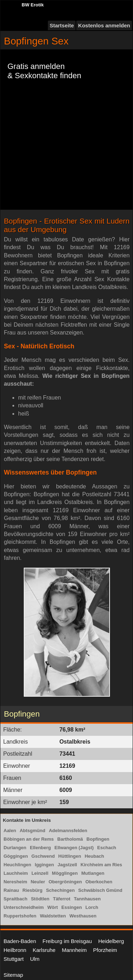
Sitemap (13, 975)
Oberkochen (99, 882)
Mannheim (74, 950)
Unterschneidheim (24, 907)
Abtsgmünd (32, 831)
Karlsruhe (44, 950)
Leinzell (40, 873)
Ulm (35, 959)
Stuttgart (14, 959)
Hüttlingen (70, 856)
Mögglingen (65, 873)
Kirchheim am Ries (101, 865)
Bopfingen (98, 839)
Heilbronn (15, 950)
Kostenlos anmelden (104, 25)
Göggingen (16, 856)
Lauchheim (16, 873)
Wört (52, 907)
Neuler (38, 882)
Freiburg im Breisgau (67, 941)
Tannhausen (87, 899)
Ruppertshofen (20, 916)
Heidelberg (111, 941)
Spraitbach (15, 899)
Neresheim (15, 882)
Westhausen (83, 916)
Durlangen (15, 848)
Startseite (62, 25)
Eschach (107, 848)
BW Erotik (33, 5)
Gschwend (43, 856)
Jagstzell (67, 865)
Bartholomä (70, 839)
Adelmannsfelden (68, 831)
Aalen (10, 831)
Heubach (95, 856)
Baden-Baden (20, 941)
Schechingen (60, 890)
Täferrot (62, 899)
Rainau (11, 890)
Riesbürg (32, 890)
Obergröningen (65, 882)
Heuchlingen (17, 865)
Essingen (72, 907)
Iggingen (44, 865)
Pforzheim (105, 950)
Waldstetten (53, 916)
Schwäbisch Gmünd (100, 890)
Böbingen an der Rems (29, 839)
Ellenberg (40, 848)
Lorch (92, 907)
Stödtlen (40, 899)
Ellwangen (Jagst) (74, 848)
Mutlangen (93, 873)
